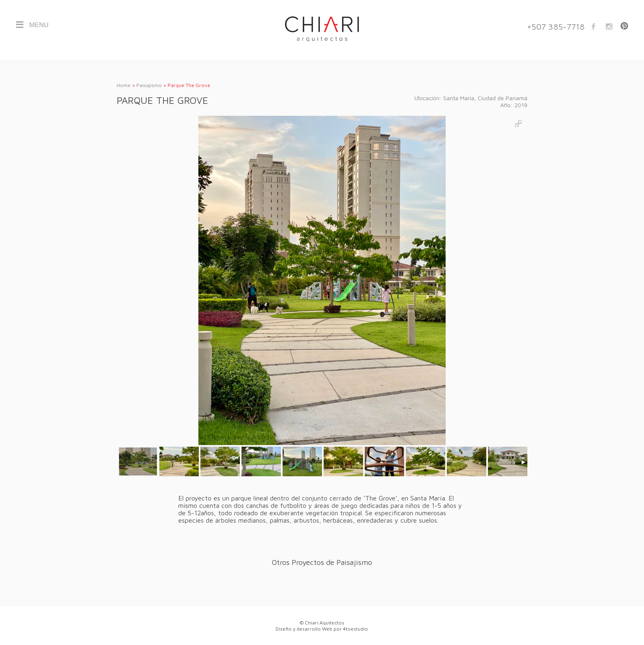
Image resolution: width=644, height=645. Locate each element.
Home (124, 85)
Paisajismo (149, 85)
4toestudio (355, 629)
